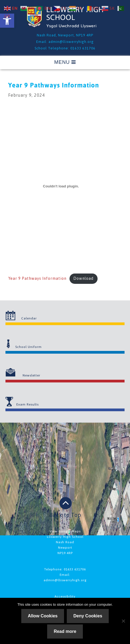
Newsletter (31, 375)
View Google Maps (65, 531)
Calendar (29, 318)
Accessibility (65, 596)
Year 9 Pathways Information (37, 278)
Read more (65, 631)
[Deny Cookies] (123, 621)
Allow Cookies (43, 616)
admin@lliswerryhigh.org (71, 42)
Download (83, 278)
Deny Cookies (88, 616)
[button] (7, 21)
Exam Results (28, 404)
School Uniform (28, 347)
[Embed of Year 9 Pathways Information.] (61, 186)
